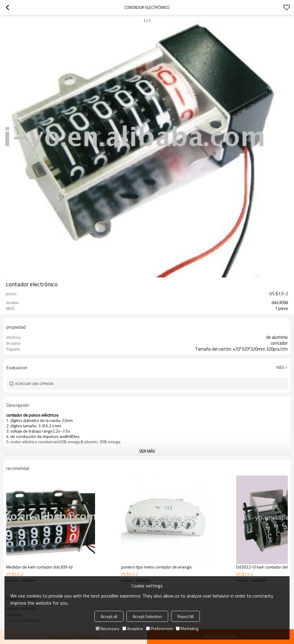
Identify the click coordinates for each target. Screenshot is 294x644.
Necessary (107, 628)
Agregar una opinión (34, 384)
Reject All (185, 616)
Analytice (133, 628)
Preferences (159, 628)
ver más (147, 451)
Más (281, 367)
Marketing (187, 628)
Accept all (109, 616)
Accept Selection (147, 616)
